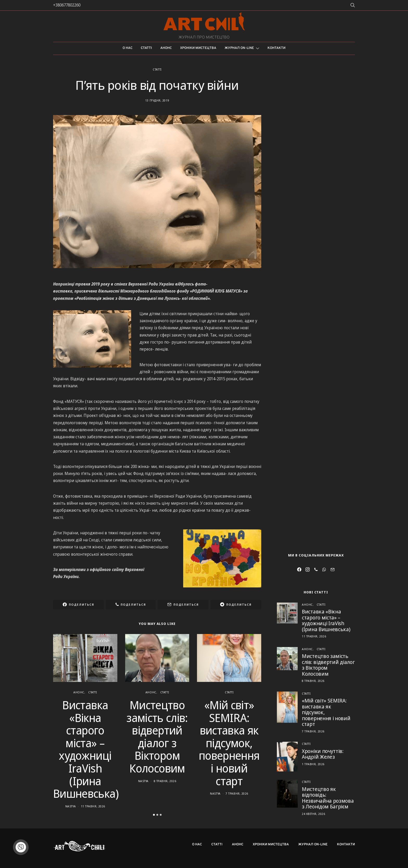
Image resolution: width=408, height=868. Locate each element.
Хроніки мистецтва (198, 48)
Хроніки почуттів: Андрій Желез (323, 754)
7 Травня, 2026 (237, 793)
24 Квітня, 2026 (313, 814)
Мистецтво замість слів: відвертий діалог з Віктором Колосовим (157, 737)
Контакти (276, 48)
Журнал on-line (239, 48)
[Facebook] (299, 569)
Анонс (166, 48)
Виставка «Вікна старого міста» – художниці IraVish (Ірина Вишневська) (86, 749)
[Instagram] (308, 569)
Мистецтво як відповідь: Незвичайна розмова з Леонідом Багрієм (328, 798)
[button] (154, 815)
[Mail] (333, 569)
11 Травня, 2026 (93, 806)
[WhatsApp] (324, 569)
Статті (146, 48)
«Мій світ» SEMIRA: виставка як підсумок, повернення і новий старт (229, 743)
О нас (127, 48)
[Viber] (316, 569)
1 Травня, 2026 (313, 764)
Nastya (71, 806)
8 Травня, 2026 (165, 781)
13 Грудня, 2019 (157, 100)
